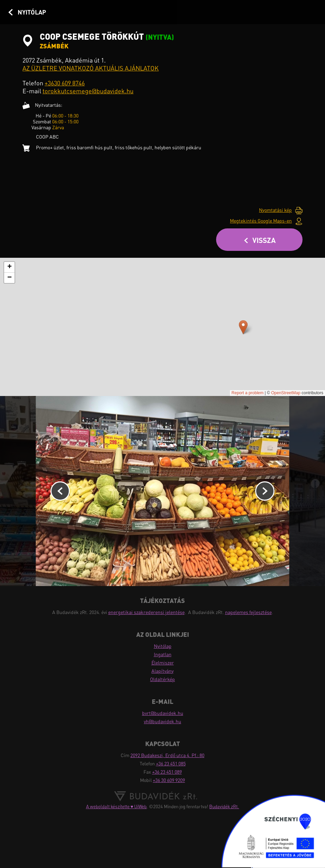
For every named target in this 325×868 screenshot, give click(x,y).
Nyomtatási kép (275, 210)
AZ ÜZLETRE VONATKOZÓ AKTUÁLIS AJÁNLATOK (91, 68)
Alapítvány (162, 671)
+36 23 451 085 (171, 763)
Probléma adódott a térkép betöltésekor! (162, 327)
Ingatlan (163, 654)
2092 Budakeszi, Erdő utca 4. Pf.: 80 (167, 755)
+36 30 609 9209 (169, 780)
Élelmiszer (163, 663)
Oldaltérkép (162, 679)
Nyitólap (32, 12)
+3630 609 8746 (65, 83)
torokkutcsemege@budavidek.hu (88, 91)
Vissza (264, 240)
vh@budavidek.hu (162, 721)
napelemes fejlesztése (248, 612)
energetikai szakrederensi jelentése (146, 612)
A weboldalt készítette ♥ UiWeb (117, 806)
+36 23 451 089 (167, 772)
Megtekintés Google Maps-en (261, 221)
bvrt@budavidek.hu (163, 713)
